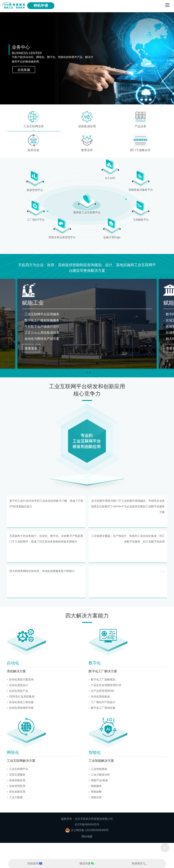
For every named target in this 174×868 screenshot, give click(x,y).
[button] (84, 372)
